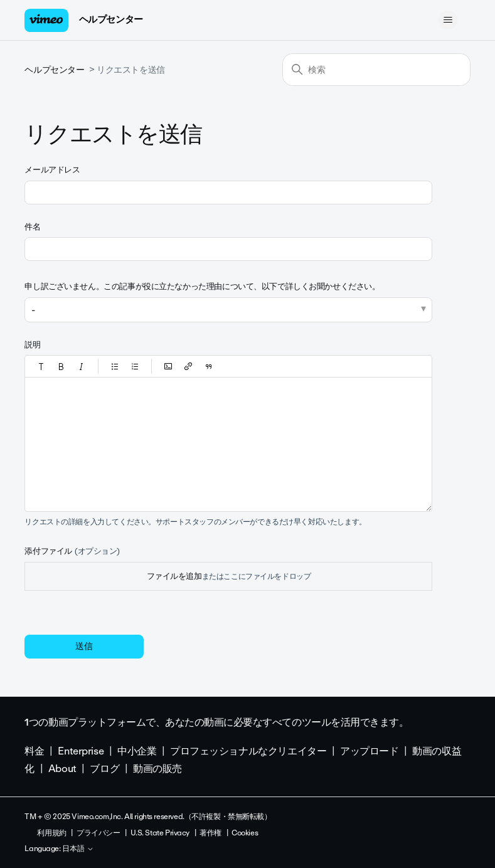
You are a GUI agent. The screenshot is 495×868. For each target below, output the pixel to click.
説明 (32, 345)
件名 (32, 227)
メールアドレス (52, 170)
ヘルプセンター (111, 19)
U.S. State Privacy (160, 833)
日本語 (78, 849)
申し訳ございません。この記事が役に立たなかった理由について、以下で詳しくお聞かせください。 (202, 286)
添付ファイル (72, 551)
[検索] (376, 70)
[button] (41, 366)
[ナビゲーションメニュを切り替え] (448, 20)
